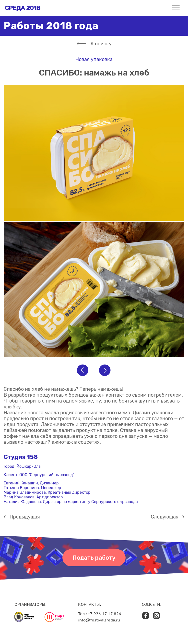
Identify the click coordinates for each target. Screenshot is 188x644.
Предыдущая (25, 517)
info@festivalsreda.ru (99, 620)
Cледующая (165, 517)
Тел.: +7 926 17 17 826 (100, 614)
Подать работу (94, 558)
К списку (101, 44)
